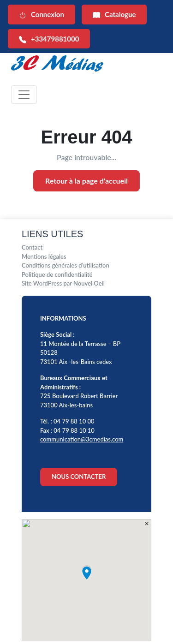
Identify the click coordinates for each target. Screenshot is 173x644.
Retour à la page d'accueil (86, 181)
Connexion (42, 15)
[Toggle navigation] (24, 95)
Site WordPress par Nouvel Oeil (63, 283)
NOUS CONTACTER (79, 477)
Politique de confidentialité (57, 274)
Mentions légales (44, 256)
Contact (32, 247)
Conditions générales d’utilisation (66, 265)
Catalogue (114, 15)
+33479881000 (49, 39)
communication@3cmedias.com (82, 439)
